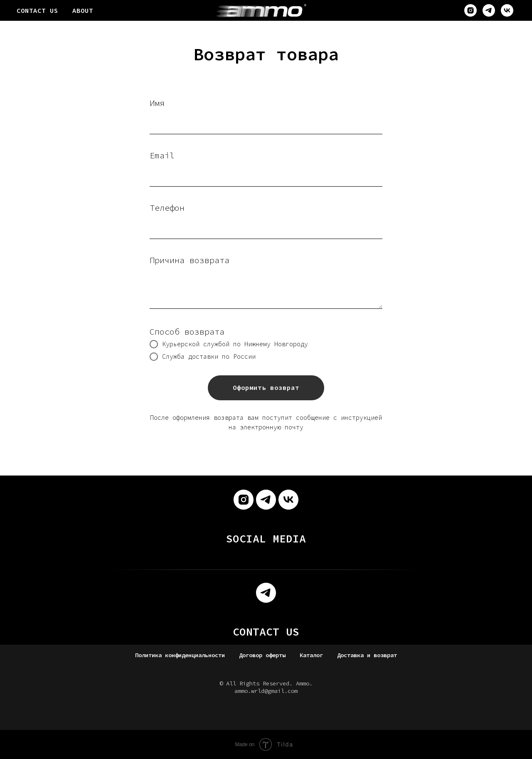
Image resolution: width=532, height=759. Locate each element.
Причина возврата (190, 260)
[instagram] (470, 10)
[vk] (507, 10)
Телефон (167, 208)
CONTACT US (37, 10)
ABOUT (83, 10)
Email (162, 155)
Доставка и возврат (367, 655)
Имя (157, 103)
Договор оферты (262, 655)
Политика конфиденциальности (180, 655)
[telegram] (489, 10)
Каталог (311, 655)
